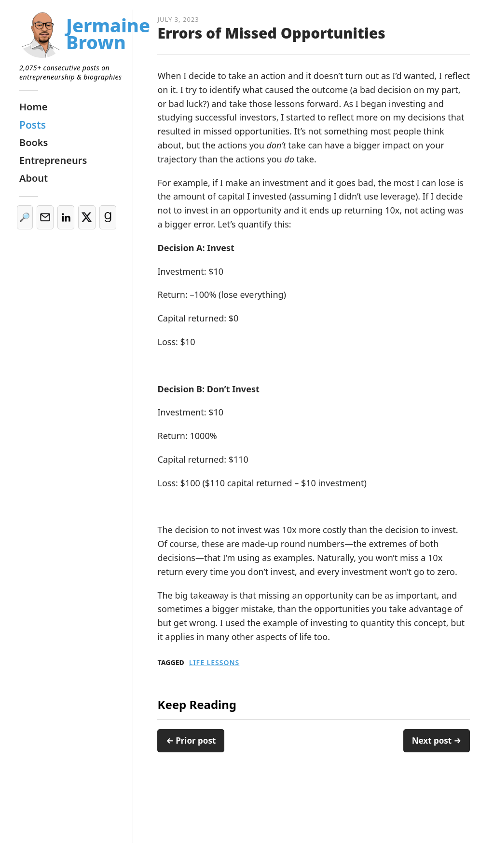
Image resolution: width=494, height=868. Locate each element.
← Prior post (191, 741)
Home (33, 107)
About (34, 178)
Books (34, 142)
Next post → (437, 741)
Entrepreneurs (53, 160)
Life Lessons (214, 663)
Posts (33, 125)
